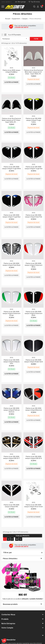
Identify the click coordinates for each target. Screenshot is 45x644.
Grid (3, 35)
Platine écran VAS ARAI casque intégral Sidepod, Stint (11, 362)
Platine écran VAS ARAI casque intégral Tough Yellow (34, 120)
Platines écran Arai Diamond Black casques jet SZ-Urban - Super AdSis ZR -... (11, 120)
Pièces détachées (10, 559)
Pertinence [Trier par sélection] (15, 39)
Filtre (36, 39)
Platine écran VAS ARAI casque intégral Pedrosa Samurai (11, 410)
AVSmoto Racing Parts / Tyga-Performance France (22, 633)
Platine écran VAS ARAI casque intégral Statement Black (34, 313)
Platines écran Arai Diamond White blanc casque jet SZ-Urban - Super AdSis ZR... (34, 72)
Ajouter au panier (11, 82)
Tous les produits (22, 536)
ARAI (12, 68)
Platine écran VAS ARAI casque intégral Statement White (34, 265)
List (6, 35)
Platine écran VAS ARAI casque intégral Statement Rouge (12, 313)
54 (17, 539)
